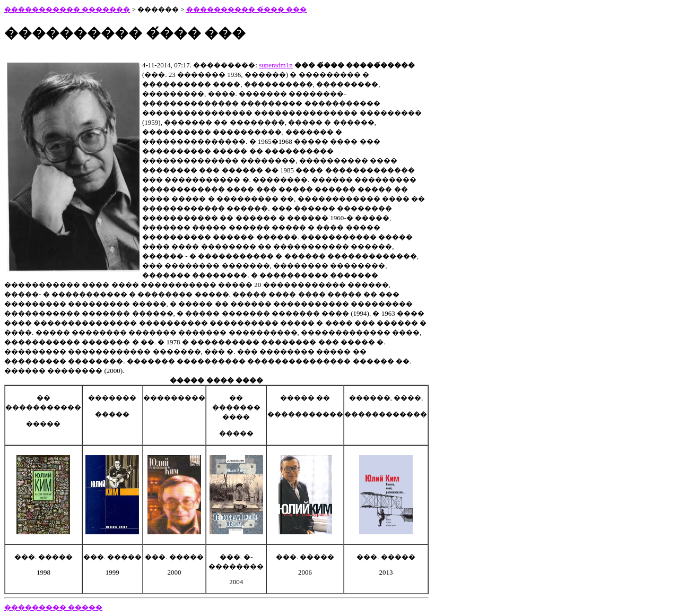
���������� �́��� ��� (247, 9)
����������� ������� (67, 9)
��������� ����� (53, 607)
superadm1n (276, 65)
